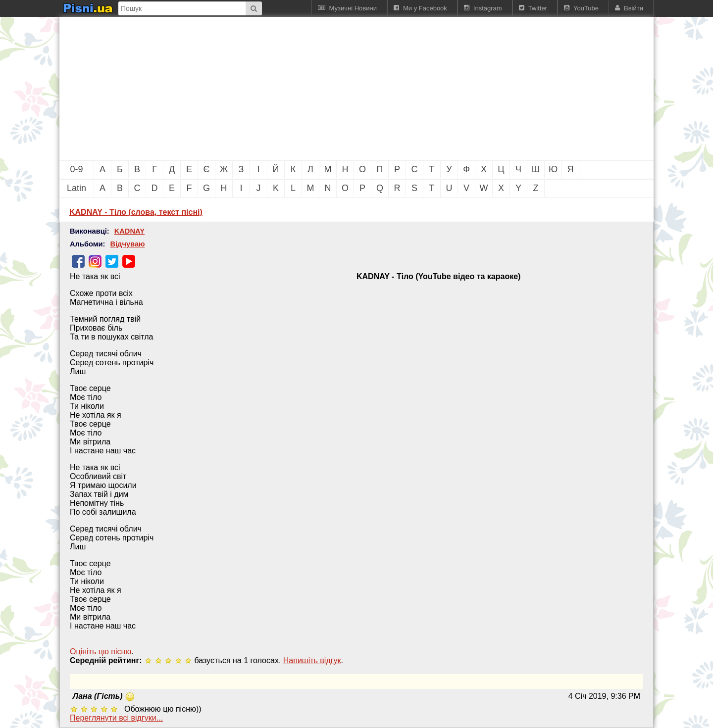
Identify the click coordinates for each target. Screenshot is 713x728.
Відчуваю (127, 244)
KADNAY (129, 231)
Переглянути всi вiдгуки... (116, 718)
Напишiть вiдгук (312, 660)
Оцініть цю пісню (101, 652)
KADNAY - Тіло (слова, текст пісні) (136, 212)
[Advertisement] (302, 89)
